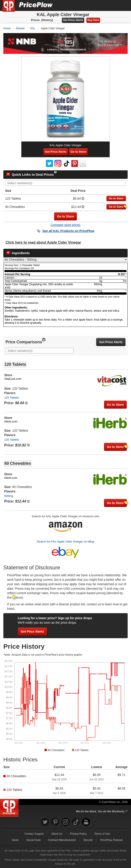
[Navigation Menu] (123, 5)
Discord (88, 840)
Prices (35, 20)
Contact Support (34, 834)
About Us (57, 834)
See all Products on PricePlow (68, 231)
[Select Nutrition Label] (65, 260)
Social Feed (33, 840)
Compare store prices (65, 225)
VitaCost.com (13, 379)
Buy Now (93, 20)
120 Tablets (12, 398)
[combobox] (65, 183)
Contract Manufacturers (62, 840)
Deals (15, 840)
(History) (47, 20)
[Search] (113, 5)
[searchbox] (67, 183)
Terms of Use (102, 834)
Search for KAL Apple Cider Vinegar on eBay (65, 542)
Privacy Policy (78, 834)
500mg (9, 496)
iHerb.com (11, 421)
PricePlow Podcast (111, 840)
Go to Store (78, 152)
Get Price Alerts (73, 20)
